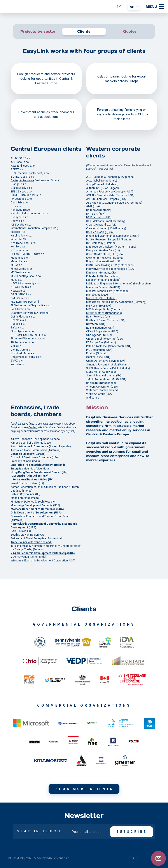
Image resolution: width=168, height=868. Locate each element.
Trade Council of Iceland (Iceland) (31, 542)
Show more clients (85, 789)
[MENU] (161, 7)
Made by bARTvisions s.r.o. (52, 858)
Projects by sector (38, 31)
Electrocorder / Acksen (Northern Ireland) (111, 247)
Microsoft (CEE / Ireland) (101, 298)
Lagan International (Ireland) (103, 280)
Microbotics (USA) (97, 295)
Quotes (130, 31)
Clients (84, 31)
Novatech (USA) (96, 324)
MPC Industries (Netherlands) (104, 313)
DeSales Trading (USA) (100, 232)
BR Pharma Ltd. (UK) (98, 218)
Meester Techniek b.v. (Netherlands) (108, 291)
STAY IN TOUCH (39, 831)
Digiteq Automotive (22, 181)
